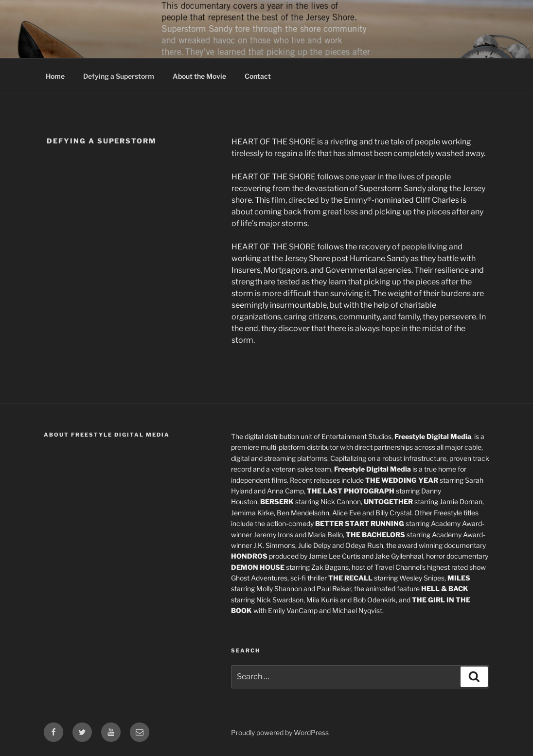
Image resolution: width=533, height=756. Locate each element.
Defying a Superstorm (119, 76)
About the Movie (199, 76)
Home (55, 76)
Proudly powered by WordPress (280, 732)
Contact (258, 76)
